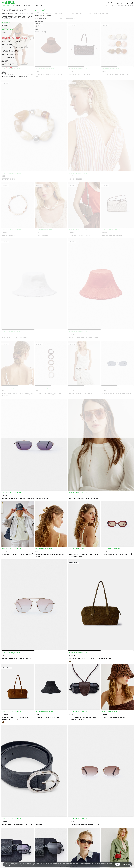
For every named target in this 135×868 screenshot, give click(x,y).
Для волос (58, 13)
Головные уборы (44, 13)
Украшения (69, 13)
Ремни (79, 13)
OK (118, 864)
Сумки (10, 13)
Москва (111, 3)
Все (3, 13)
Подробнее (126, 864)
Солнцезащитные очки (25, 13)
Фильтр (6, 18)
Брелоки (88, 13)
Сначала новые (68, 18)
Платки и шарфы (101, 13)
